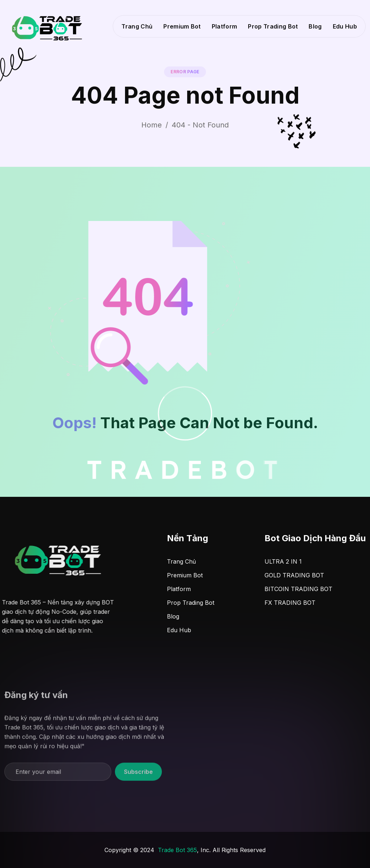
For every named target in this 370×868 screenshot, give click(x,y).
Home (152, 125)
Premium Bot (182, 26)
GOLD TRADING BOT (294, 575)
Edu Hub (345, 26)
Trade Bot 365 (177, 850)
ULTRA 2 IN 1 (283, 561)
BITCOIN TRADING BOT (298, 589)
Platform (225, 26)
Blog (315, 26)
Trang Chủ (137, 26)
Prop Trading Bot (273, 26)
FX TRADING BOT (290, 603)
